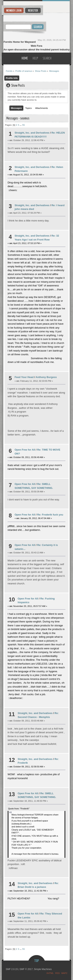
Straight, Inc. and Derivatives (32, 133)
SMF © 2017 (26, 969)
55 (23, 125)
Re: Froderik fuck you (50, 515)
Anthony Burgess (46, 377)
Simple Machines (43, 969)
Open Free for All (25, 450)
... (21, 125)
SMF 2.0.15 (12, 969)
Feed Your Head (24, 377)
